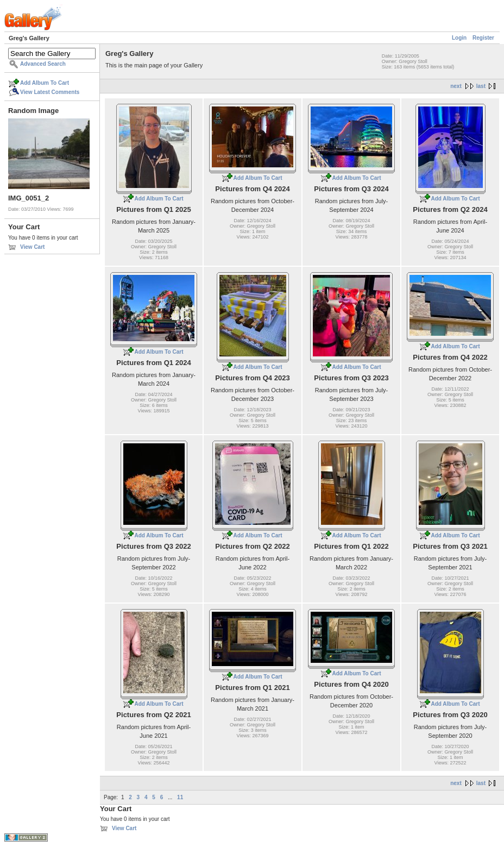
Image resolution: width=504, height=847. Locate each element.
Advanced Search (43, 64)
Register (483, 38)
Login (459, 38)
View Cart (32, 247)
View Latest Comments (50, 92)
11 (180, 797)
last (481, 86)
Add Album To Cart (45, 83)
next (456, 86)
